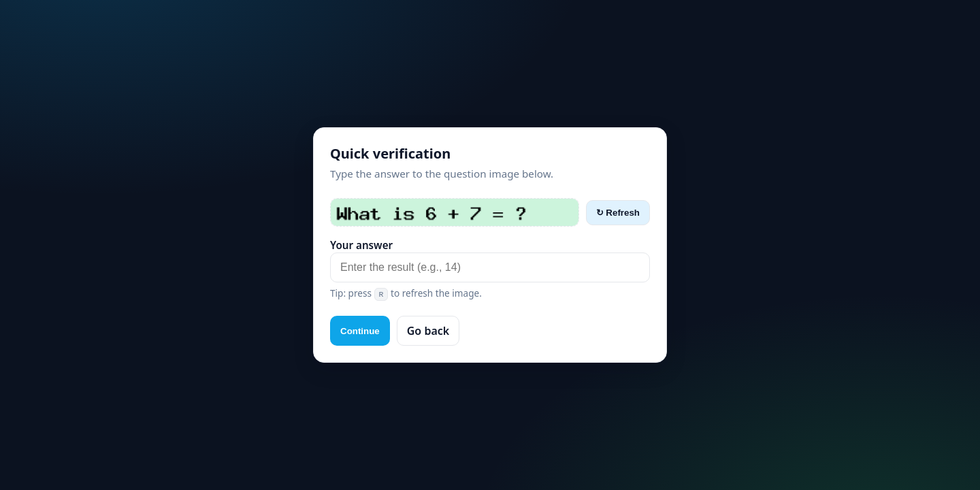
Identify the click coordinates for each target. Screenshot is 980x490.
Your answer (361, 245)
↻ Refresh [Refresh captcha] (618, 213)
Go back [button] (428, 331)
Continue (360, 331)
